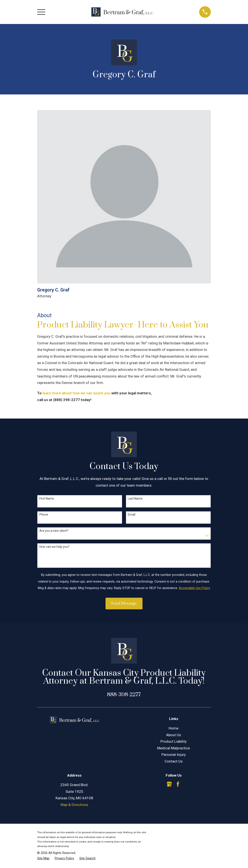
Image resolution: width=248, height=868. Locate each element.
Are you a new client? (54, 531)
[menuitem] (43, 858)
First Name (47, 499)
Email (132, 514)
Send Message (124, 603)
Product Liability (174, 741)
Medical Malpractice (174, 748)
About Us (174, 735)
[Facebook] (178, 784)
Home (174, 728)
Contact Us (174, 761)
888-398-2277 (124, 695)
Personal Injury (174, 755)
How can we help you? (54, 547)
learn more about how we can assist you (76, 393)
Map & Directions (74, 805)
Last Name (135, 499)
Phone (44, 514)
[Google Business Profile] (169, 784)
